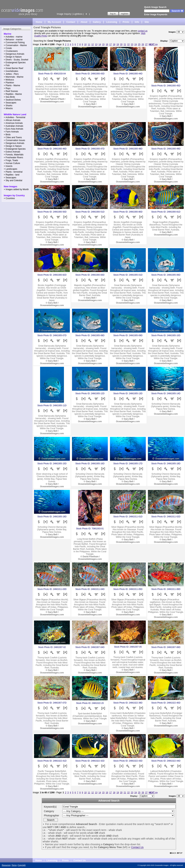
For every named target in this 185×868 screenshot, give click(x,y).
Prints (126, 22)
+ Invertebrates (11, 71)
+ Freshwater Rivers (13, 158)
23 (132, 44)
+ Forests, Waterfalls (14, 155)
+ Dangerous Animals (14, 54)
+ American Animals (13, 123)
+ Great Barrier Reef (13, 68)
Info (137, 22)
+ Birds (7, 135)
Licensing (112, 22)
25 (139, 44)
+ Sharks (8, 106)
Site (147, 22)
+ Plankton (9, 83)
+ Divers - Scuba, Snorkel (16, 60)
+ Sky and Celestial (13, 180)
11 (89, 44)
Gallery (97, 22)
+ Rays (7, 88)
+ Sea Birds (9, 97)
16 (107, 44)
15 (103, 44)
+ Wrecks (8, 108)
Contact (71, 22)
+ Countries (9, 198)
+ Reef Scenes (11, 91)
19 (118, 44)
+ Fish (7, 65)
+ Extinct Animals (12, 152)
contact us (143, 31)
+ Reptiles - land (12, 175)
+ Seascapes (10, 103)
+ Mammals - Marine (14, 77)
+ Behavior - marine (13, 40)
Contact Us (137, 847)
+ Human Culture (12, 163)
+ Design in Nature (13, 57)
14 (100, 44)
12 (92, 44)
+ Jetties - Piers (11, 74)
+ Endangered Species (15, 63)
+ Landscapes (10, 169)
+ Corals (8, 48)
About (84, 22)
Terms (14, 865)
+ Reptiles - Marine (13, 94)
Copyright (22, 865)
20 (121, 44)
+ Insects (8, 166)
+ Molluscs (9, 80)
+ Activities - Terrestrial (15, 117)
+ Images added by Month (16, 189)
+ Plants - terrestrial (13, 172)
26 (143, 44)
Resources (6, 865)
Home (39, 22)
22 (128, 44)
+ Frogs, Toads (11, 160)
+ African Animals (12, 120)
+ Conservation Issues (14, 140)
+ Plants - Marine (12, 85)
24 (136, 44)
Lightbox (78, 14)
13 (96, 44)
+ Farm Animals (11, 132)
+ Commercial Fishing (14, 42)
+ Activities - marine (13, 37)
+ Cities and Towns (13, 137)
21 (125, 44)
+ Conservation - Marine (15, 45)
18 (114, 44)
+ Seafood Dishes (12, 100)
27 (146, 44)
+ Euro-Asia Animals (13, 129)
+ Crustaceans (11, 51)
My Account (54, 22)
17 (110, 44)
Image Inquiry (64, 14)
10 (85, 44)
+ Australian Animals (13, 126)
